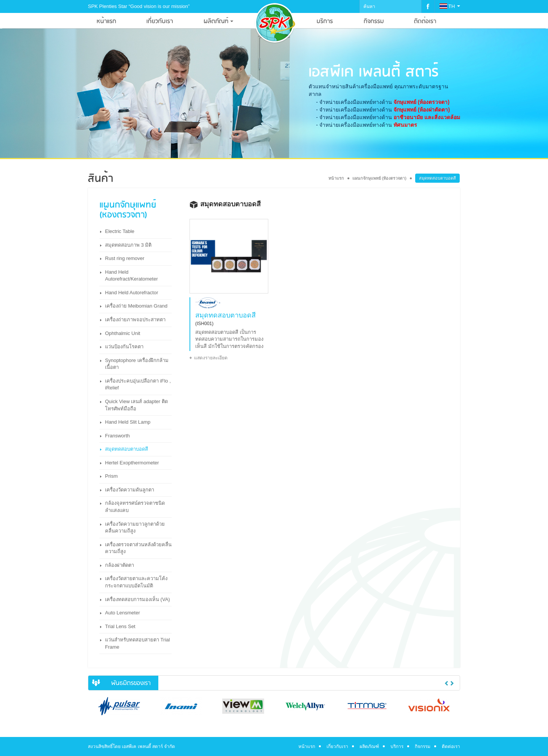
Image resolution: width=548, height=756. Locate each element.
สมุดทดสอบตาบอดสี (127, 449)
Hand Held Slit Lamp (128, 422)
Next (452, 683)
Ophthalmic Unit (123, 333)
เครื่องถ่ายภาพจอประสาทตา (135, 320)
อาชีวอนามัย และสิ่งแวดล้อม (427, 117)
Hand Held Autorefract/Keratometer (131, 276)
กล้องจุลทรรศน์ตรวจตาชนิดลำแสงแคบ (135, 507)
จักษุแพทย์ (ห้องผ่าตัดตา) (422, 110)
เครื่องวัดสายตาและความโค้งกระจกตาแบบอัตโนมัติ (136, 582)
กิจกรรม (423, 746)
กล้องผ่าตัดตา (119, 565)
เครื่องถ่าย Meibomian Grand (136, 306)
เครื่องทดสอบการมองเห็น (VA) (138, 599)
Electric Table (120, 231)
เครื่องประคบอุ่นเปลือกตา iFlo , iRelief (138, 384)
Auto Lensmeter (123, 613)
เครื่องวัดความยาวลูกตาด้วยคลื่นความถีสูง (135, 528)
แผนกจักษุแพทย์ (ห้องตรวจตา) (379, 178)
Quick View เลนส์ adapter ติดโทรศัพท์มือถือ (136, 405)
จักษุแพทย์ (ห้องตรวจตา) (421, 102)
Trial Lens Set (120, 626)
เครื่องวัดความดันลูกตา (130, 490)
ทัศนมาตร (405, 125)
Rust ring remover (125, 258)
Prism (111, 476)
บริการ (397, 746)
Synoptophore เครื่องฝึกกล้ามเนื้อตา (137, 364)
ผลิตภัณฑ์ (369, 746)
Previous (446, 683)
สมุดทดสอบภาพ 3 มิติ (128, 245)
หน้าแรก (336, 178)
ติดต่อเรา (451, 746)
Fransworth (117, 436)
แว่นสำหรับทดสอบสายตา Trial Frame (137, 643)
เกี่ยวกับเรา (337, 746)
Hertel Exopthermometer (132, 463)
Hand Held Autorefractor (131, 293)
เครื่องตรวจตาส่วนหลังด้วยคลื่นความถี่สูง (138, 548)
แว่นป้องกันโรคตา (124, 347)
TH (450, 6)
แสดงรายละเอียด (211, 358)
